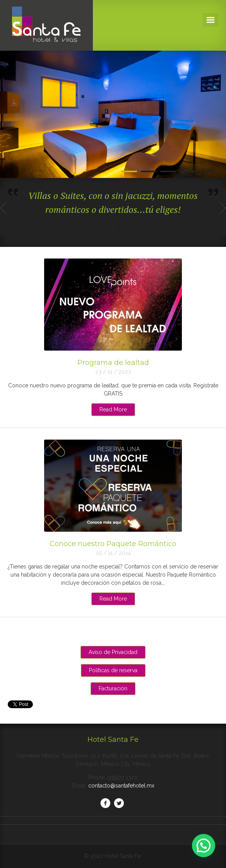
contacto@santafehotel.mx (121, 786)
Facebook (105, 803)
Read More (113, 409)
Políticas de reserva (113, 670)
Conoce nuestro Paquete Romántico (113, 544)
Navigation (211, 20)
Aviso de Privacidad (113, 652)
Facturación (113, 688)
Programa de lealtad (113, 363)
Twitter (119, 803)
